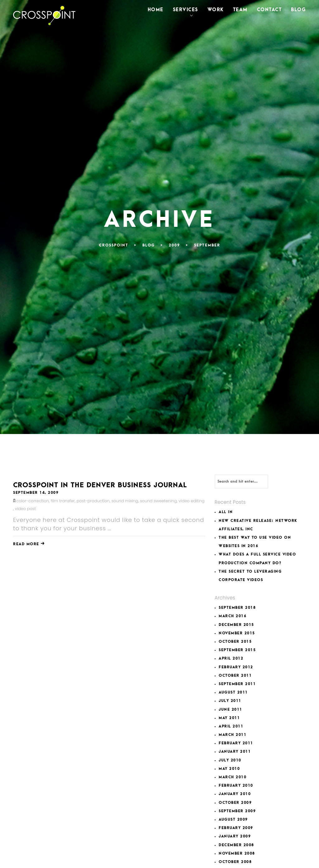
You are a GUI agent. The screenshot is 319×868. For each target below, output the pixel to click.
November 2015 (237, 633)
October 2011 (235, 676)
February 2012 (236, 667)
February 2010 (236, 786)
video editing (191, 501)
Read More (29, 544)
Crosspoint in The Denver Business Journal (100, 485)
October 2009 (235, 803)
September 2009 (237, 811)
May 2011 (229, 718)
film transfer (63, 501)
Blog (298, 10)
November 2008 (237, 854)
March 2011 (233, 735)
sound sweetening (158, 501)
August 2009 (233, 820)
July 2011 (230, 701)
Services (186, 10)
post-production (93, 501)
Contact (269, 10)
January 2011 (235, 752)
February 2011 (236, 743)
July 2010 (230, 760)
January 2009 (235, 836)
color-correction (33, 501)
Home (156, 10)
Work (216, 10)
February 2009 (236, 828)
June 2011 (231, 710)
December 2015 (236, 625)
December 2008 (236, 845)
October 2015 (235, 642)
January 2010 (235, 794)
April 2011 (231, 726)
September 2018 (237, 608)
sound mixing (125, 501)
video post (25, 509)
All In (226, 512)
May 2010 (229, 769)
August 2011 (233, 692)
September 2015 (237, 650)
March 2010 (233, 777)
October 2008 (235, 862)
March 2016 (233, 616)
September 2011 (237, 684)
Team (240, 10)
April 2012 (231, 658)
